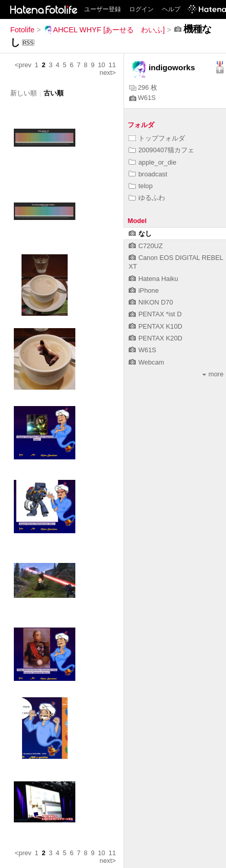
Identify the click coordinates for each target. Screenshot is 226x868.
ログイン (141, 9)
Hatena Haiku (153, 279)
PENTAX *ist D (155, 314)
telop (141, 186)
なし (140, 234)
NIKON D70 (151, 302)
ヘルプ (171, 9)
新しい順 (24, 93)
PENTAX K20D (156, 338)
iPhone (144, 290)
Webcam (146, 362)
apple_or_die (152, 162)
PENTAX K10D (156, 326)
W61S (142, 98)
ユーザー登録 (102, 9)
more (213, 374)
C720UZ (146, 246)
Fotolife (22, 30)
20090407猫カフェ (161, 150)
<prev (23, 65)
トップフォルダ (157, 138)
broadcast (148, 174)
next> (108, 73)
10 (101, 65)
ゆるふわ (147, 198)
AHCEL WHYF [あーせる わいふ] (104, 30)
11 (112, 65)
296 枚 (143, 87)
